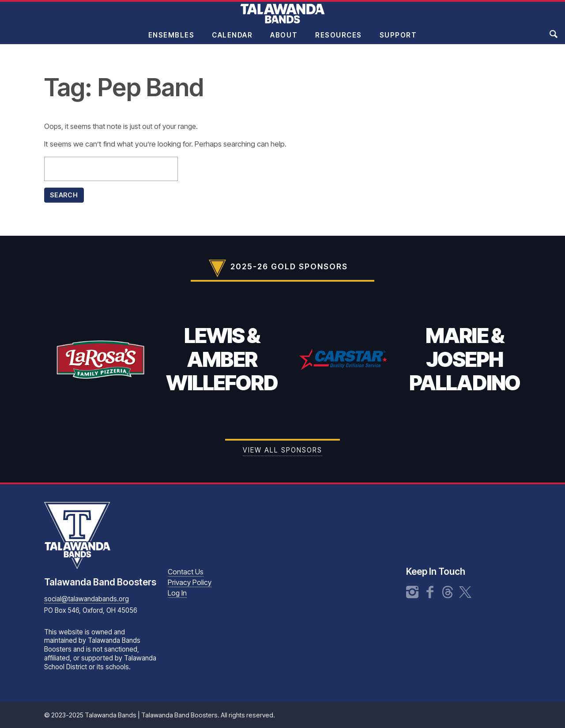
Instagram (412, 592)
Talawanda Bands (282, 19)
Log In (177, 593)
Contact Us (186, 572)
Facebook (430, 592)
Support (398, 41)
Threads (448, 592)
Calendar (232, 41)
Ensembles (171, 41)
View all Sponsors (282, 450)
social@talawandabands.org (87, 599)
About (284, 41)
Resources (339, 41)
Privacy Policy (190, 582)
